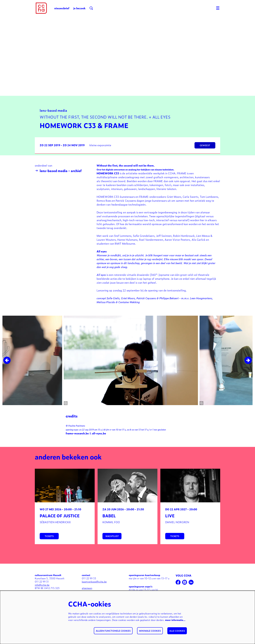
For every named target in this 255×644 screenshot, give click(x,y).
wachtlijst (112, 544)
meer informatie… (175, 620)
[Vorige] (7, 369)
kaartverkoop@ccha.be (94, 590)
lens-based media (53, 118)
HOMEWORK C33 (108, 181)
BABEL (109, 524)
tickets (49, 544)
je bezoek (79, 8)
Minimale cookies (150, 631)
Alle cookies (177, 631)
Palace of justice (60, 524)
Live (170, 524)
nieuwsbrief (62, 8)
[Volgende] (248, 369)
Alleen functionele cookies (113, 631)
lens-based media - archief (58, 179)
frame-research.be (77, 442)
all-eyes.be (99, 442)
